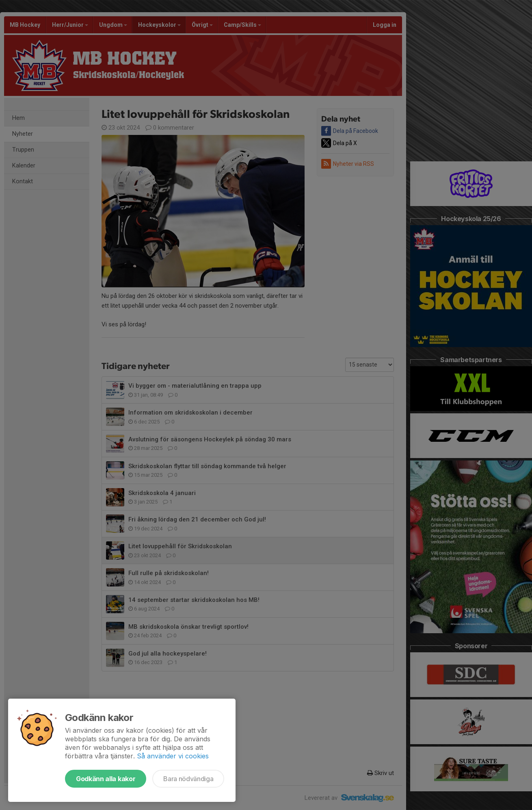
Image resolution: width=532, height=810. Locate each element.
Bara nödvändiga (188, 779)
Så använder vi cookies (173, 756)
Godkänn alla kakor (106, 779)
